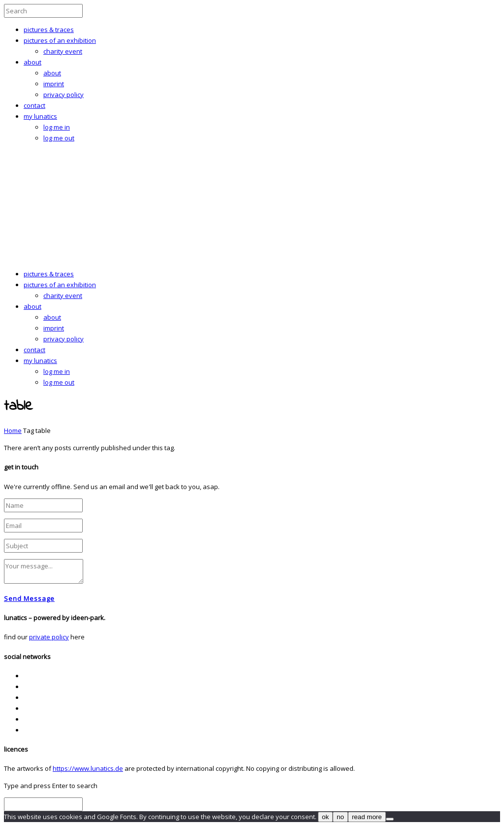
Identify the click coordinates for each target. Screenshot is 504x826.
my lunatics (40, 116)
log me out (59, 138)
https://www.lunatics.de (88, 768)
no (340, 817)
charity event (63, 51)
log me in (57, 127)
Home (13, 430)
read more (367, 817)
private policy (49, 637)
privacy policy (63, 95)
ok (325, 817)
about (32, 62)
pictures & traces (49, 30)
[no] (390, 819)
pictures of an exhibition (60, 40)
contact (34, 105)
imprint (54, 84)
